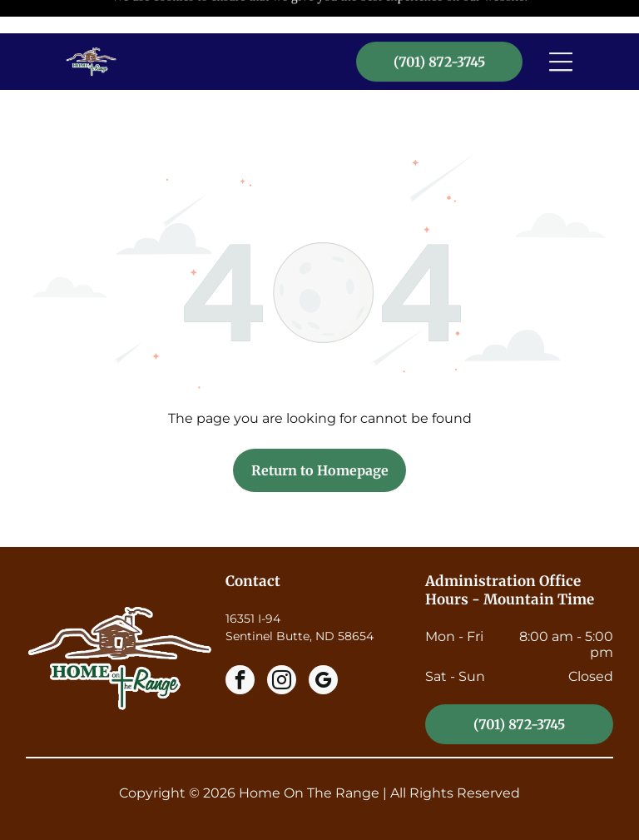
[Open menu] (561, 28)
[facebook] (240, 640)
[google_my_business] (323, 640)
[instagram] (282, 640)
